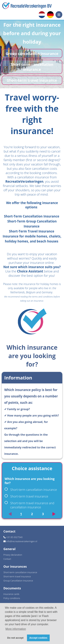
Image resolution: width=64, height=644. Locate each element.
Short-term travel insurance (32, 80)
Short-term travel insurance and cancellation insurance (29, 505)
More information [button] (16, 629)
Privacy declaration (13, 555)
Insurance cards (11, 594)
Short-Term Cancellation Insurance (32, 216)
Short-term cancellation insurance (32, 67)
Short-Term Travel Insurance (31, 231)
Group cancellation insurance (32, 54)
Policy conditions (12, 598)
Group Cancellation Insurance (18, 581)
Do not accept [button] (15, 638)
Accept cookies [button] (38, 638)
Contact (7, 559)
